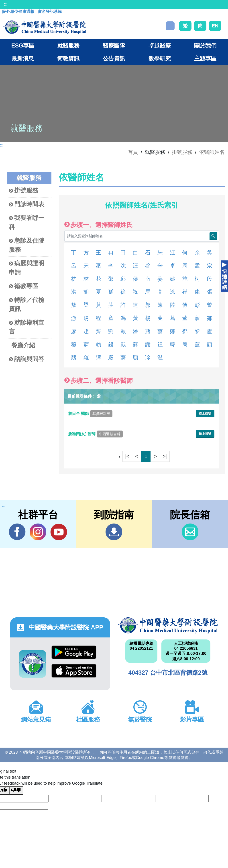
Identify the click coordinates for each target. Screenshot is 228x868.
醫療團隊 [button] (114, 45)
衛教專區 (24, 286)
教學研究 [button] (160, 58)
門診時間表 (27, 204)
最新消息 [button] (23, 58)
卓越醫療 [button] (160, 45)
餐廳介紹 (23, 345)
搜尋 (170, 26)
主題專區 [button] (205, 58)
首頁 (133, 152)
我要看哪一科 (27, 222)
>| (165, 456)
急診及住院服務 (27, 245)
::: (6, 4)
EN (215, 26)
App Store (74, 671)
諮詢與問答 (27, 359)
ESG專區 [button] (23, 45)
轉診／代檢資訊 (27, 304)
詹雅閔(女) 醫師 (95, 434)
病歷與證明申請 (27, 268)
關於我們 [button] (205, 45)
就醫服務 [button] (68, 45)
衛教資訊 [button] (68, 58)
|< (127, 456)
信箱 (190, 532)
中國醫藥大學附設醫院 (168, 625)
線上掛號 (205, 413)
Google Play (74, 652)
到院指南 (114, 532)
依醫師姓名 (212, 152)
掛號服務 (182, 152)
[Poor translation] (16, 791)
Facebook (17, 532)
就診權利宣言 (27, 327)
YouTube (59, 532)
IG (38, 532)
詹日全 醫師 (90, 414)
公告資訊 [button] (114, 58)
